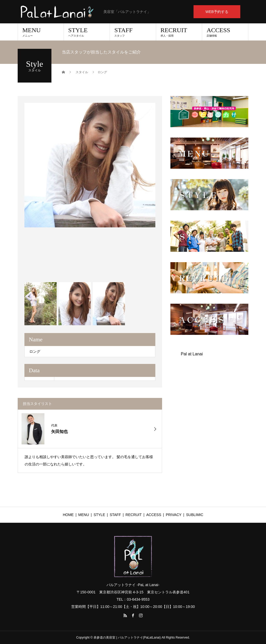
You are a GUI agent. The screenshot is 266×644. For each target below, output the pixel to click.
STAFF (133, 32)
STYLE (87, 32)
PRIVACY (174, 515)
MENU (41, 32)
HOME (68, 515)
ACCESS (225, 32)
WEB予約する (217, 12)
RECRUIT (179, 32)
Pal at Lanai (192, 354)
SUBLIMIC (195, 515)
